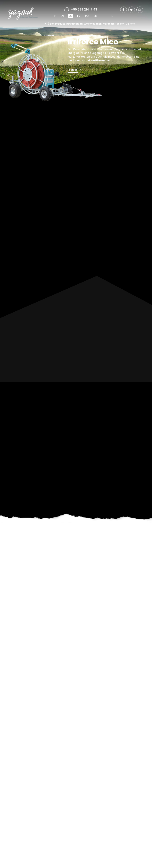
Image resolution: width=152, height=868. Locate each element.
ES (95, 16)
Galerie (130, 24)
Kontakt (49, 36)
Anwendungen (93, 24)
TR (54, 16)
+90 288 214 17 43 (84, 9)
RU (87, 16)
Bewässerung (74, 24)
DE (70, 16)
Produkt (60, 24)
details (73, 70)
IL (112, 16)
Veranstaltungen (114, 24)
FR (79, 16)
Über (51, 24)
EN (62, 16)
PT (103, 16)
